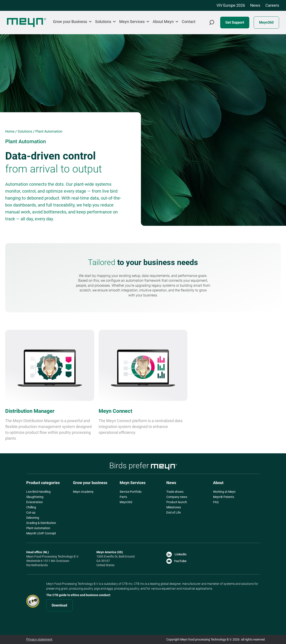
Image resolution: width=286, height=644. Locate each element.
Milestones (174, 507)
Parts (123, 497)
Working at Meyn (224, 492)
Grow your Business (72, 22)
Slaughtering (35, 497)
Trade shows (175, 492)
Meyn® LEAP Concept (41, 533)
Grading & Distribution (41, 523)
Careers (272, 5)
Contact (189, 22)
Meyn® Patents (224, 497)
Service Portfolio (131, 492)
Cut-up (31, 512)
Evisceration (35, 502)
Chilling (31, 507)
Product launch (177, 502)
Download (59, 605)
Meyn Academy (83, 492)
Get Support (235, 22)
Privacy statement (39, 639)
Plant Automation (38, 528)
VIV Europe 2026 (231, 5)
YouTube (176, 561)
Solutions (105, 22)
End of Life (174, 512)
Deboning (33, 518)
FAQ (216, 502)
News (255, 5)
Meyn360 (266, 22)
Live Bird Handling (38, 492)
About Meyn (165, 22)
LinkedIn (176, 554)
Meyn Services (134, 22)
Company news (177, 497)
